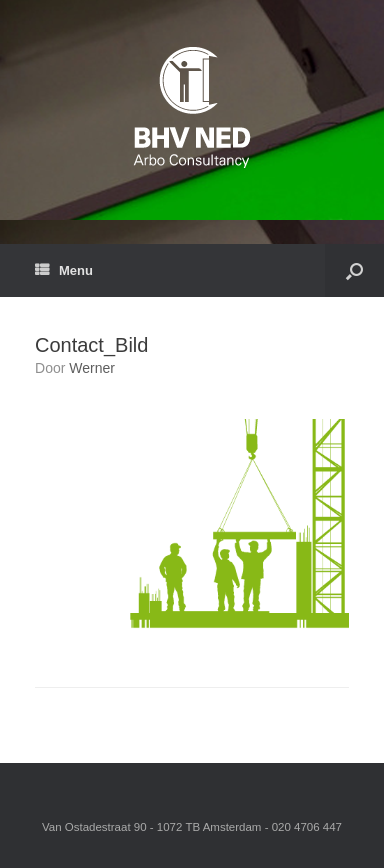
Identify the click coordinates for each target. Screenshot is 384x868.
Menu (64, 270)
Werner (92, 368)
